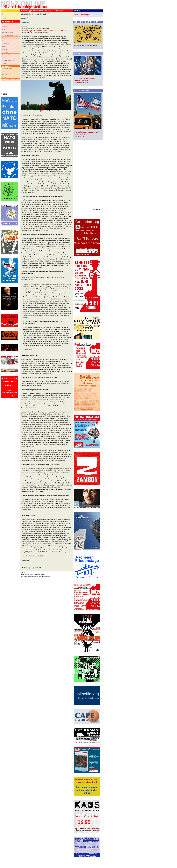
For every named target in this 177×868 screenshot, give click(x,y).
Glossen (5, 46)
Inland (4, 30)
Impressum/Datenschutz (10, 80)
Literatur (5, 63)
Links (4, 71)
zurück (23, 18)
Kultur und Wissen (8, 61)
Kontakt (4, 77)
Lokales (4, 27)
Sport (4, 58)
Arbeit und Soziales (8, 32)
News (4, 24)
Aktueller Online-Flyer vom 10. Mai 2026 (34, 14)
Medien (4, 49)
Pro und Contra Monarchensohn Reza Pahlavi (87, 133)
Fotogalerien (6, 55)
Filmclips (5, 52)
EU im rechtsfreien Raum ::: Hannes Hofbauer (86, 79)
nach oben (39, 568)
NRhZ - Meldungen (82, 15)
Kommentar (6, 44)
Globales (5, 38)
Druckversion (25, 22)
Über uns (5, 74)
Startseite (24, 568)
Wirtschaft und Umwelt (9, 35)
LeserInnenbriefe (8, 69)
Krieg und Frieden (8, 41)
